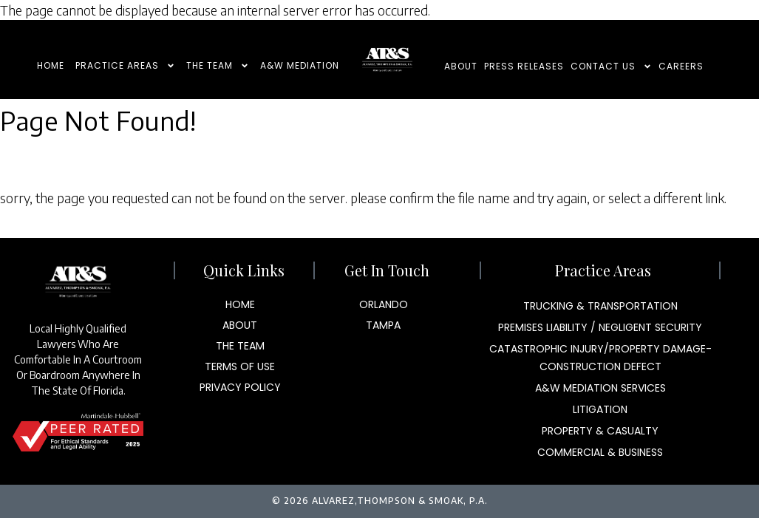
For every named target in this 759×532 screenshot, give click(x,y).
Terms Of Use (240, 366)
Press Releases (524, 66)
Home (51, 65)
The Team (218, 66)
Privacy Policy (240, 387)
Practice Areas (125, 66)
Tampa (383, 325)
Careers (681, 66)
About (461, 66)
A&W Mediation (300, 65)
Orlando (384, 304)
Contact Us (611, 67)
